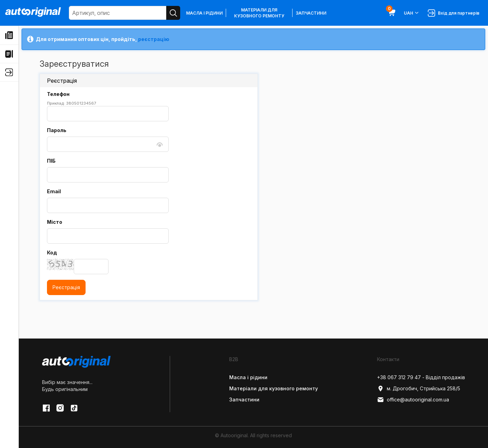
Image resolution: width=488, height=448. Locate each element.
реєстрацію (154, 39)
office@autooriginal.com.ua (413, 400)
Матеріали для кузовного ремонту (259, 13)
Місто (55, 222)
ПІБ (51, 161)
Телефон (58, 94)
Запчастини (311, 13)
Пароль (57, 130)
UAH (412, 13)
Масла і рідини (204, 13)
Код (52, 252)
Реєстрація (66, 287)
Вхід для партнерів (454, 13)
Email (54, 191)
